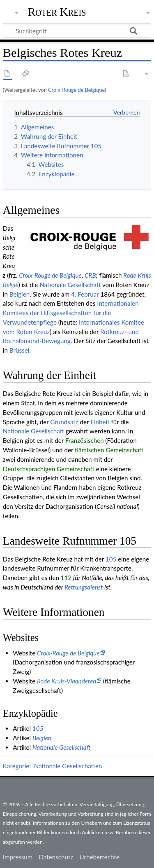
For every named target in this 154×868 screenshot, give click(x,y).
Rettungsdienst (84, 587)
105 (111, 559)
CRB (90, 275)
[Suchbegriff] (77, 30)
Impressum (18, 857)
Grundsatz (64, 422)
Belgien (20, 294)
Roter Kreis (57, 12)
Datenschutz (56, 857)
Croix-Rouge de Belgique (76, 90)
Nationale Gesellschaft (70, 285)
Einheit (100, 422)
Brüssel (19, 350)
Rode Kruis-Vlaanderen (67, 681)
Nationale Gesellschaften (68, 766)
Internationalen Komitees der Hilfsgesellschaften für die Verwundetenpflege (71, 313)
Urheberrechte (99, 857)
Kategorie (16, 766)
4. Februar (85, 294)
